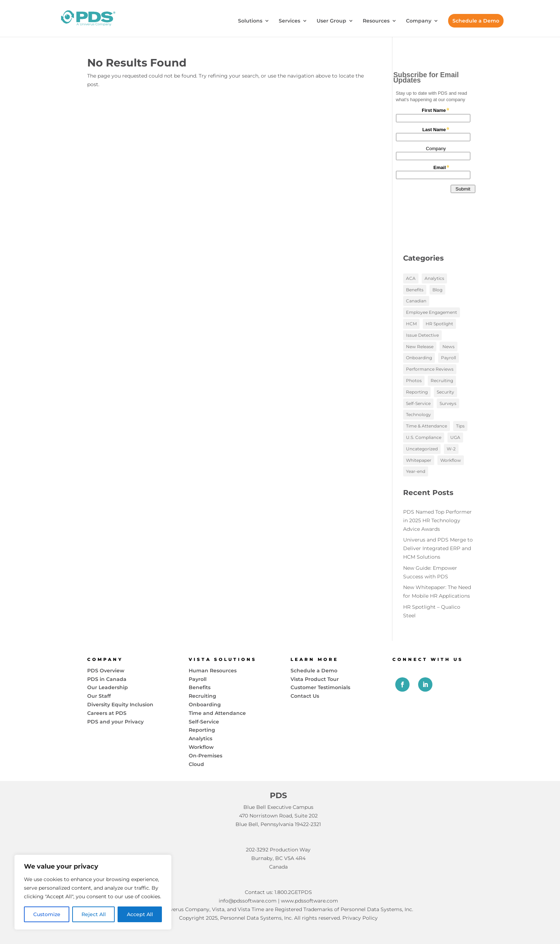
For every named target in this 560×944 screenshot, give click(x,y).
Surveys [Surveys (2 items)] (448, 403)
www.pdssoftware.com (309, 901)
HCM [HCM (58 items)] (411, 324)
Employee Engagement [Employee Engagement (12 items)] (432, 312)
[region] (93, 892)
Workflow (201, 747)
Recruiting (202, 696)
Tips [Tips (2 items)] (460, 426)
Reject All (94, 914)
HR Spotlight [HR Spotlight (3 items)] (439, 324)
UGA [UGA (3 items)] (455, 437)
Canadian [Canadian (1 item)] (416, 301)
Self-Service (204, 722)
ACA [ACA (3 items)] (411, 278)
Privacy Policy (360, 918)
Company (419, 21)
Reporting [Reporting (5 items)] (417, 392)
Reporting (202, 730)
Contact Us (305, 696)
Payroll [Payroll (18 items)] (449, 358)
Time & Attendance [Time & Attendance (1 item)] (427, 426)
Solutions (250, 21)
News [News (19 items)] (449, 347)
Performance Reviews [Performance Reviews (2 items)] (430, 369)
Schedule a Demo (476, 21)
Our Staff (99, 696)
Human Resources (213, 671)
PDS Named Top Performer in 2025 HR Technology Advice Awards (437, 520)
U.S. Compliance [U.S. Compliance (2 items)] (424, 437)
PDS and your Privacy (115, 722)
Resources (376, 21)
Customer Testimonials (320, 687)
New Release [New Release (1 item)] (420, 347)
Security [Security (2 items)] (445, 392)
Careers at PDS (107, 713)
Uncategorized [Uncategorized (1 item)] (422, 449)
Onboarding (205, 705)
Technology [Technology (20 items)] (418, 414)
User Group (331, 21)
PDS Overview (106, 671)
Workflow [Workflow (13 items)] (451, 460)
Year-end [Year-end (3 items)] (416, 471)
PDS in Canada (107, 679)
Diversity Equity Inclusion (120, 705)
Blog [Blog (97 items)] (437, 290)
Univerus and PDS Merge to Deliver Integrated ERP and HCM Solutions (438, 548)
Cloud (196, 764)
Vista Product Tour (315, 679)
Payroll (198, 679)
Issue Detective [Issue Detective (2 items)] (422, 335)
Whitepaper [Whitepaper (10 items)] (419, 460)
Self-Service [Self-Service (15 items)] (418, 403)
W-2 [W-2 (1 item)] (451, 449)
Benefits (200, 687)
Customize (47, 914)
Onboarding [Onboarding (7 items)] (419, 358)
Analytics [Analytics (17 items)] (434, 278)
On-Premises (205, 756)
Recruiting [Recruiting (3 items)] (442, 380)
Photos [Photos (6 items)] (414, 380)
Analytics (200, 738)
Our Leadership (108, 687)
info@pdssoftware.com (248, 901)
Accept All (140, 914)
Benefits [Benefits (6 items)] (415, 290)
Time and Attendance (217, 713)
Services (289, 21)
